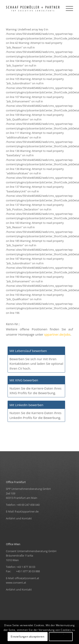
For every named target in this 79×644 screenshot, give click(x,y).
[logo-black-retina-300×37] (33, 8)
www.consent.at (16, 583)
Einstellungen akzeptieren (27, 637)
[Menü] (67, 8)
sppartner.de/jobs (57, 334)
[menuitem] (67, 8)
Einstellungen (61, 637)
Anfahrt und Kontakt (19, 518)
